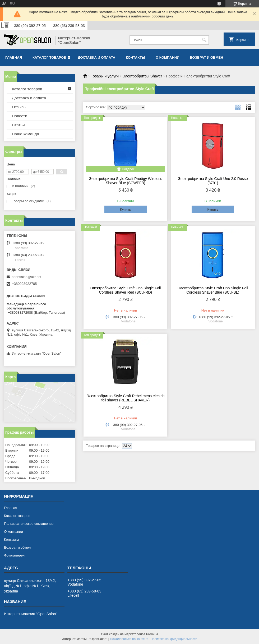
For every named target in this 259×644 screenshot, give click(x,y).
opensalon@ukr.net (26, 277)
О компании (167, 57)
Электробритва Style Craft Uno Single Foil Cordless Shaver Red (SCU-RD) (125, 290)
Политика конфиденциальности (174, 639)
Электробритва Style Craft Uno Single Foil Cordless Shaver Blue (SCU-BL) (213, 290)
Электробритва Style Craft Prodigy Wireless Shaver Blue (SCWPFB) (125, 181)
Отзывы (19, 107)
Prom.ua (152, 634)
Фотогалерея (14, 555)
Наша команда (26, 134)
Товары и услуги (105, 76)
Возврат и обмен (206, 57)
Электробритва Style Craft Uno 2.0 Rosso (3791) (213, 181)
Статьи (18, 125)
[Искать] (204, 40)
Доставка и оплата (96, 57)
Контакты (135, 57)
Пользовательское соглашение (29, 524)
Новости (20, 116)
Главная (14, 57)
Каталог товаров (49, 57)
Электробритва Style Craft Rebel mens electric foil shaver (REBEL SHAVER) (125, 398)
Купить (125, 209)
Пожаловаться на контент (129, 639)
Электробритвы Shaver (142, 76)
